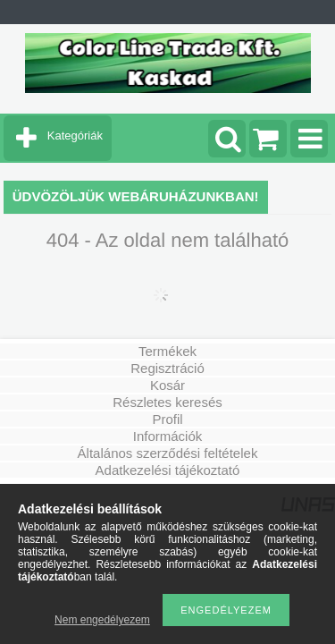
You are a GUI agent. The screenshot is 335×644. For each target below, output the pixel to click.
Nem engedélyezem (102, 620)
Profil (167, 419)
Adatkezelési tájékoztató (168, 470)
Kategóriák (75, 136)
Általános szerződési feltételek (168, 453)
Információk (168, 436)
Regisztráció (167, 368)
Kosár (167, 385)
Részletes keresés (167, 402)
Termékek (167, 351)
